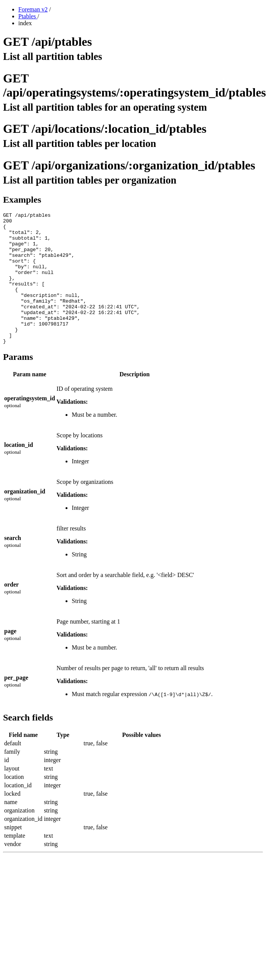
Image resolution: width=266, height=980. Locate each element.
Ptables (28, 16)
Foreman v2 (33, 9)
